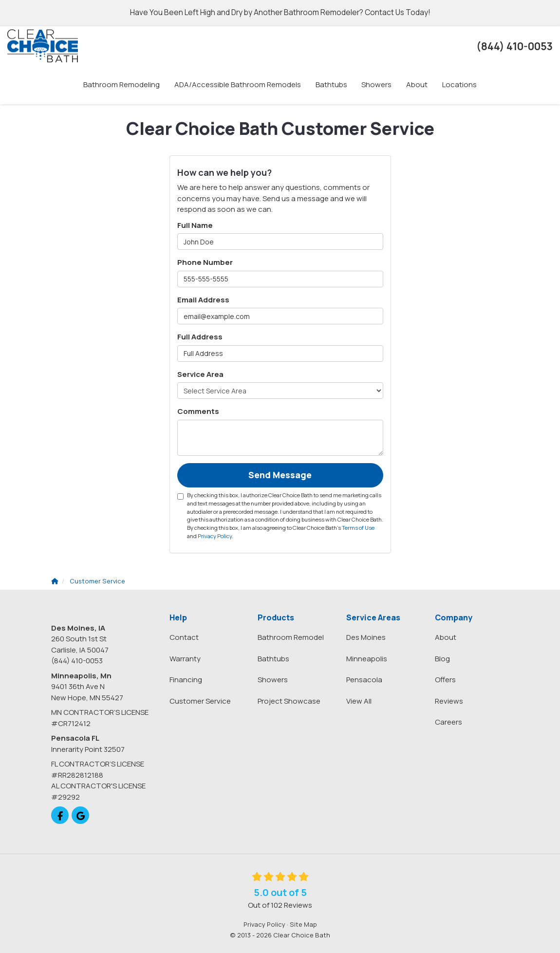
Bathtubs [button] (331, 84)
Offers (445, 680)
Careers (448, 722)
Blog (442, 659)
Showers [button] (377, 84)
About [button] (417, 84)
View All (359, 701)
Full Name (195, 225)
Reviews (449, 701)
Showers (273, 680)
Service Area (200, 374)
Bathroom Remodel (291, 637)
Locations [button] (460, 84)
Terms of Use (358, 528)
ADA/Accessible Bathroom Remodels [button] (238, 84)
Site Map (303, 924)
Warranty (185, 659)
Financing (186, 680)
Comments (198, 411)
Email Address (203, 300)
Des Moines (366, 637)
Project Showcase (289, 701)
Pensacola (364, 680)
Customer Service (200, 701)
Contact (184, 637)
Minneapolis (367, 659)
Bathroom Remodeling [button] (121, 84)
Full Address (200, 337)
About (446, 637)
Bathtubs (273, 659)
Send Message (280, 475)
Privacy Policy (215, 536)
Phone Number (205, 262)
